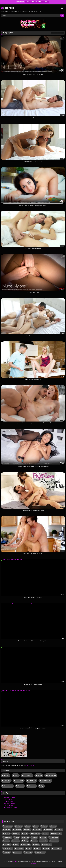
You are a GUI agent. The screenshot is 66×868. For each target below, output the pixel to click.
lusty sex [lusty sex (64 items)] (44, 837)
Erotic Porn (7, 781)
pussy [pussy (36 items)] (17, 845)
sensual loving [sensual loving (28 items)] (47, 845)
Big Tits (40, 775)
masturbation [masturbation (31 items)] (54, 837)
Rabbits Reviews (10, 803)
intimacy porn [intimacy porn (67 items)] (36, 833)
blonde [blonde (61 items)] (36, 826)
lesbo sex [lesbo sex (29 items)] (26, 837)
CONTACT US (33, 863)
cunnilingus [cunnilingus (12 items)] (38, 830)
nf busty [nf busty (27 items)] (26, 841)
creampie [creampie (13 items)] (28, 830)
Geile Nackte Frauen (11, 808)
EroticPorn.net (30, 765)
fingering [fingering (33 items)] (7, 833)
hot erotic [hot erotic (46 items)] (17, 833)
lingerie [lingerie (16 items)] (35, 837)
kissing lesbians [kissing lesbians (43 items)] (57, 833)
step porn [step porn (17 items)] (7, 852)
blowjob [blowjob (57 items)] (45, 826)
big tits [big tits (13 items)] (28, 826)
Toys (42, 786)
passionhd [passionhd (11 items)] (8, 845)
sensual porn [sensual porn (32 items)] (8, 848)
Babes (17, 775)
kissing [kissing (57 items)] (46, 833)
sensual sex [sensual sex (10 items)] (20, 848)
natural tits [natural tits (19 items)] (16, 841)
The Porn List (9, 806)
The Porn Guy (9, 799)
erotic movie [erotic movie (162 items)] (49, 830)
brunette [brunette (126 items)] (54, 826)
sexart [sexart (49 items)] (29, 848)
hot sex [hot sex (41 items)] (26, 833)
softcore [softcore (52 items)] (47, 848)
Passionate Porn (46, 781)
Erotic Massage (52, 775)
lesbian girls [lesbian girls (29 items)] (8, 837)
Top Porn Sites (9, 801)
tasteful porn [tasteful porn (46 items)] (18, 852)
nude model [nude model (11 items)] (55, 841)
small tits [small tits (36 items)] (38, 848)
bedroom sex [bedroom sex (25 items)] (8, 826)
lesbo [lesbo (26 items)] (17, 837)
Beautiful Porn (28, 775)
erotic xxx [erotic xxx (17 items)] (59, 830)
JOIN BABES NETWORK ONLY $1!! (37, 2)
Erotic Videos (20, 781)
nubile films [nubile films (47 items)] (44, 841)
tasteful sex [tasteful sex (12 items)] (29, 852)
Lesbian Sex (32, 781)
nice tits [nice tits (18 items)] (35, 841)
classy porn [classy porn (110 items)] (18, 830)
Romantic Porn (8, 786)
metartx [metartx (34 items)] (7, 841)
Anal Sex (7, 775)
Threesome (32, 786)
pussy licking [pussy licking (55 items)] (26, 845)
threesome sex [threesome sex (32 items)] (41, 852)
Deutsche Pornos (10, 797)
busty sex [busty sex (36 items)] (7, 830)
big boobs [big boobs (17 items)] (19, 826)
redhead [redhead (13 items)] (37, 845)
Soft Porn (7, 8)
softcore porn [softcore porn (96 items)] (57, 848)
